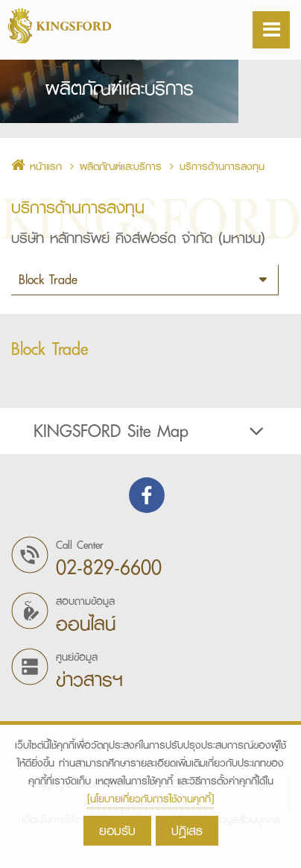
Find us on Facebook (147, 512)
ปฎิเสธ (187, 830)
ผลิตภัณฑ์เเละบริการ (121, 183)
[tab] (150, 448)
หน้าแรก (37, 183)
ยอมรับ (117, 830)
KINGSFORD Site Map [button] (150, 448)
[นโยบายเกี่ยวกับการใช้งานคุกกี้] (150, 799)
